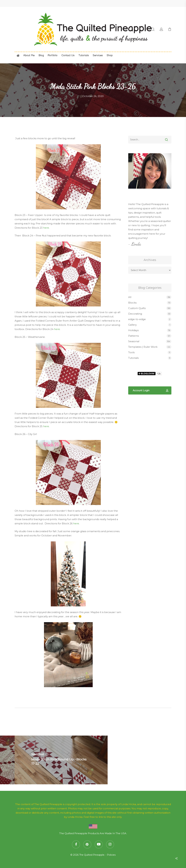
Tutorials (133, 358)
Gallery (132, 325)
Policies (111, 855)
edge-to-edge (137, 319)
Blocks (132, 303)
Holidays (133, 330)
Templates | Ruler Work (143, 347)
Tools (131, 352)
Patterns (133, 336)
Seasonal (134, 341)
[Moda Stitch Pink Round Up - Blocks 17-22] (61, 760)
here (46, 228)
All (130, 297)
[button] (150, 390)
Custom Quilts (137, 308)
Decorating (135, 314)
